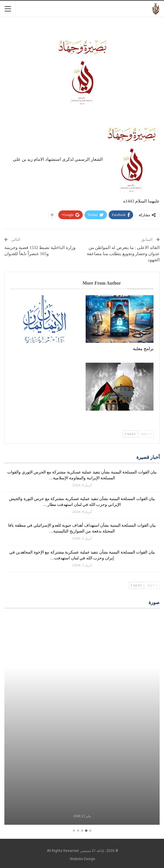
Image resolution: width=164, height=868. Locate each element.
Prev (146, 434)
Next (130, 434)
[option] (82, 720)
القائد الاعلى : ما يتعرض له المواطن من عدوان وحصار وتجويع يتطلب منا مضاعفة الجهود (123, 254)
